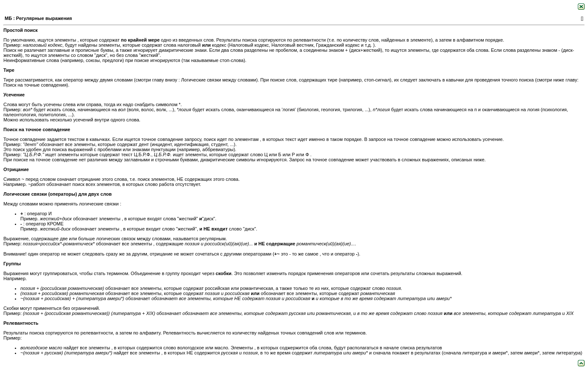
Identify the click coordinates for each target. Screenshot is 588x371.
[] (582, 18)
